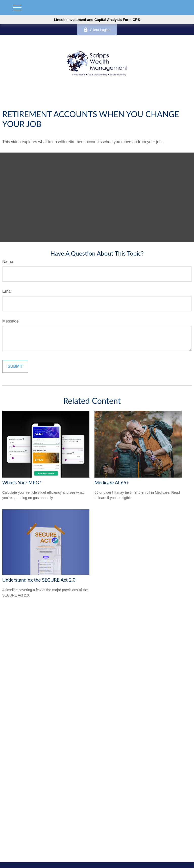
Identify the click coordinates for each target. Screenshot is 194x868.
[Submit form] (15, 366)
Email (7, 291)
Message (10, 321)
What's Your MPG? (22, 483)
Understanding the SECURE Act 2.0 (39, 580)
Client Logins (97, 30)
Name (8, 262)
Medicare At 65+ (112, 483)
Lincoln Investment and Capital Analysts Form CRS (97, 20)
